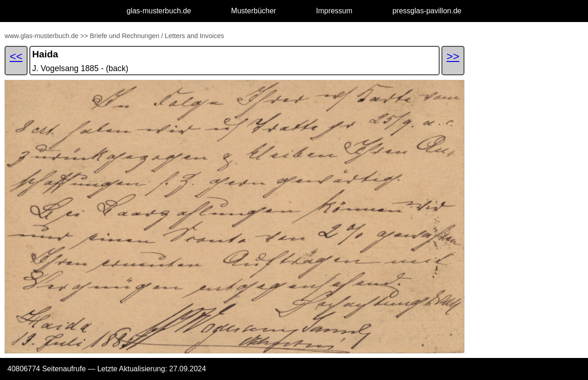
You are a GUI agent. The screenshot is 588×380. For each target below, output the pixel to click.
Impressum (334, 11)
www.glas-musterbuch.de (42, 36)
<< (16, 56)
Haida (45, 54)
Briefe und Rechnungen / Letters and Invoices (157, 36)
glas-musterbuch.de (159, 11)
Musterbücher (254, 11)
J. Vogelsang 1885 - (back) (80, 68)
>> (84, 36)
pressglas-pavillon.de (427, 11)
